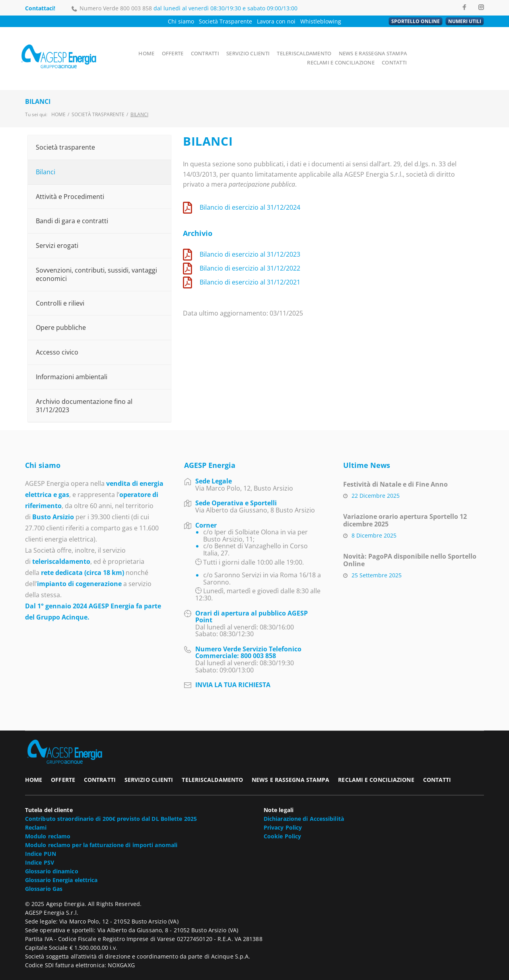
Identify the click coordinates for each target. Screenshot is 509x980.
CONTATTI (470, 54)
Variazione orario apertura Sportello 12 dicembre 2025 (405, 504)
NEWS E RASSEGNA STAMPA (375, 46)
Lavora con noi (276, 21)
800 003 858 (136, 8)
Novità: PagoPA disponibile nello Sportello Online (410, 544)
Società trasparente (98, 98)
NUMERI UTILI (465, 21)
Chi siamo (181, 21)
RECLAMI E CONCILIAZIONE (450, 46)
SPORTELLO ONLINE (416, 21)
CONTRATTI (206, 46)
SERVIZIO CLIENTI (250, 46)
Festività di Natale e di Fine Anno (395, 468)
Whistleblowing (321, 21)
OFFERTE (174, 46)
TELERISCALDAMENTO (306, 46)
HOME (147, 46)
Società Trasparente (225, 21)
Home (58, 98)
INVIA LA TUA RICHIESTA (233, 669)
